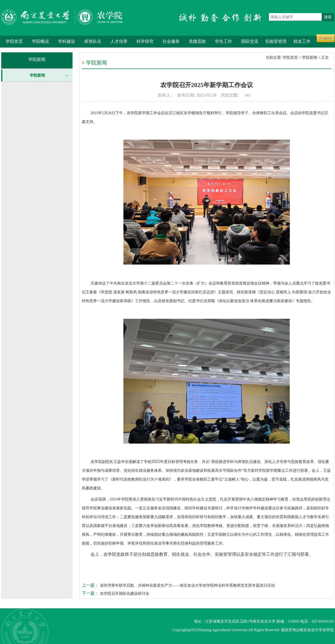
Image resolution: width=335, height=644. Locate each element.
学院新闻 (37, 59)
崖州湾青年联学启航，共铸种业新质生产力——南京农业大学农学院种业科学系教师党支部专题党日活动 (187, 585)
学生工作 (223, 41)
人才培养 (119, 41)
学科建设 (67, 41)
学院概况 (40, 41)
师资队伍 (93, 41)
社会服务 (171, 41)
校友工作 (302, 41)
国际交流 (250, 41)
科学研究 (145, 41)
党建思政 (197, 41)
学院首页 (14, 41)
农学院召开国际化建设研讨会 (124, 593)
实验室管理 (276, 41)
